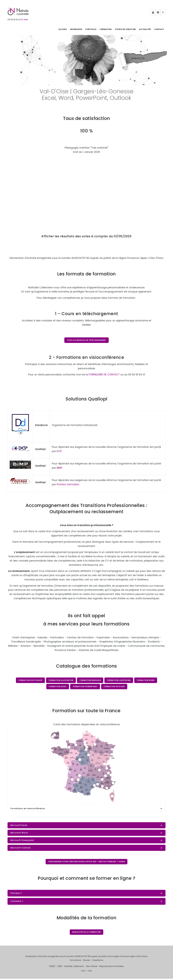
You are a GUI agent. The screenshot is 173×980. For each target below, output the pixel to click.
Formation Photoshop (30, 681)
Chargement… (86, 189)
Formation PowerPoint (85, 687)
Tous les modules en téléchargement (86, 340)
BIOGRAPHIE (72, 29)
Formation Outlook (115, 687)
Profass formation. (68, 485)
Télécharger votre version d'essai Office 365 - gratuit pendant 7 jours (86, 862)
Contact (159, 29)
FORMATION (103, 29)
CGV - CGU (86, 972)
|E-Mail (25, 20)
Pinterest (158, 13)
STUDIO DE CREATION (123, 29)
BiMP (59, 468)
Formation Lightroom (119, 681)
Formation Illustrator (61, 681)
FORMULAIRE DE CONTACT (104, 375)
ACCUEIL (57, 29)
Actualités (144, 29)
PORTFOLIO (87, 29)
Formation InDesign (90, 681)
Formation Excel (57, 687)
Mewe (163, 13)
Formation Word (146, 681)
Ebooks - (88, 961)
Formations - (76, 961)
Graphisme (98, 961)
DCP (59, 452)
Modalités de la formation (86, 933)
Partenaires (153, 13)
